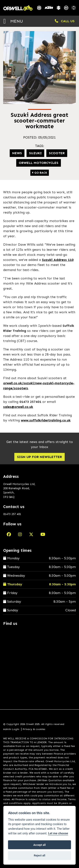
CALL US (65, 21)
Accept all (39, 845)
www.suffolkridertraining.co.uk (46, 420)
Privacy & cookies (34, 729)
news (17, 153)
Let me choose (58, 833)
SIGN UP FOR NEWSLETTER (39, 457)
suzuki (35, 153)
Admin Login (11, 729)
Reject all (39, 855)
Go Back (40, 173)
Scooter (57, 153)
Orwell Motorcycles (39, 163)
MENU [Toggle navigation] (13, 21)
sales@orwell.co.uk (18, 407)
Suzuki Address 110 (58, 260)
